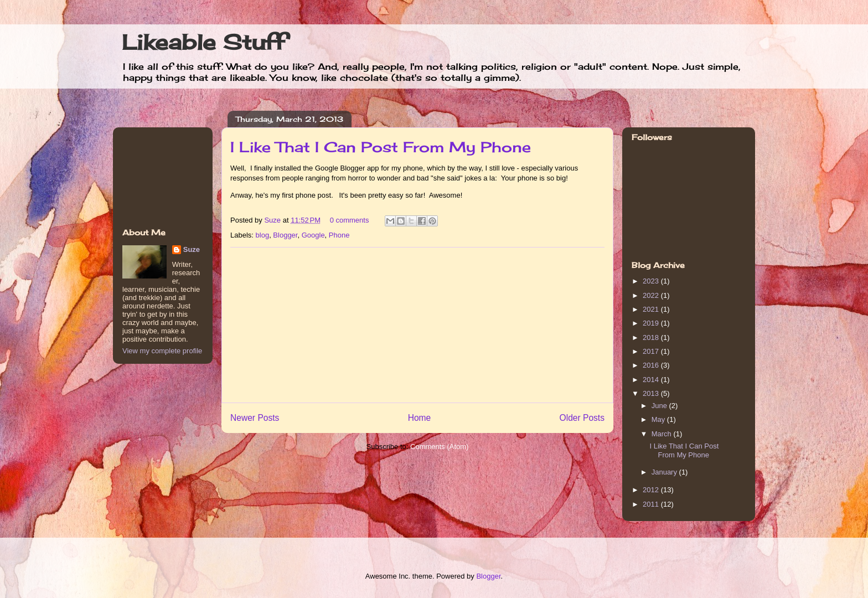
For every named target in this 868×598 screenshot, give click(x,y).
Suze (273, 220)
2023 (652, 281)
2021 (652, 309)
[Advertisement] (417, 325)
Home (420, 418)
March (663, 434)
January (665, 472)
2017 (652, 351)
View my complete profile (162, 351)
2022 (652, 295)
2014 (652, 380)
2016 (652, 365)
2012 (652, 490)
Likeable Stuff (203, 42)
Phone (339, 235)
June (660, 406)
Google (313, 235)
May (659, 419)
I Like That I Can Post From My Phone (381, 147)
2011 (652, 504)
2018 (652, 337)
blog (263, 235)
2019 (652, 323)
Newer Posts (255, 418)
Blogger (285, 235)
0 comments (350, 220)
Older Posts (582, 418)
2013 (652, 393)
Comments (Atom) (439, 447)
